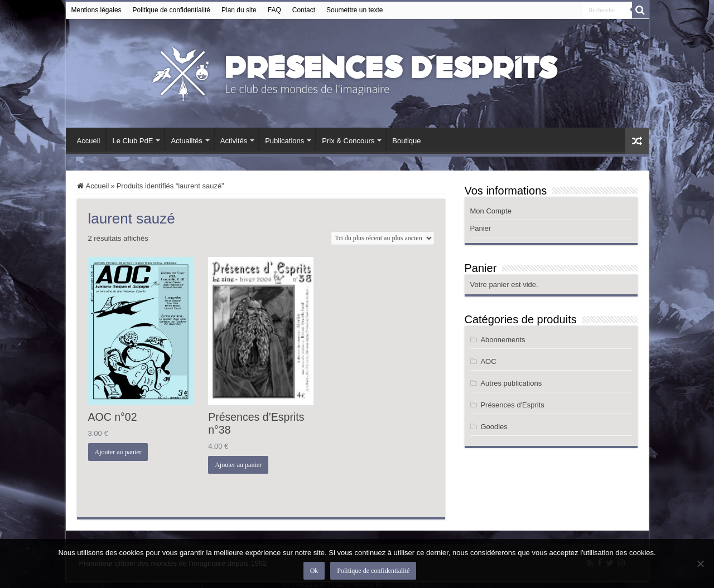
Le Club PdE (132, 141)
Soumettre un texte (354, 10)
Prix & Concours (348, 141)
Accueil (89, 141)
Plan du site (239, 10)
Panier (481, 228)
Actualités (186, 141)
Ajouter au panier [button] (118, 452)
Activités (234, 141)
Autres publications (511, 383)
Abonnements (503, 340)
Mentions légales (97, 10)
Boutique (406, 141)
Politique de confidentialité (172, 10)
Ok (314, 571)
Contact (304, 10)
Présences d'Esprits (512, 405)
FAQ (274, 10)
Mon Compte (491, 211)
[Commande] (382, 238)
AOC (488, 361)
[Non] (700, 563)
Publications (284, 141)
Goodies (494, 427)
